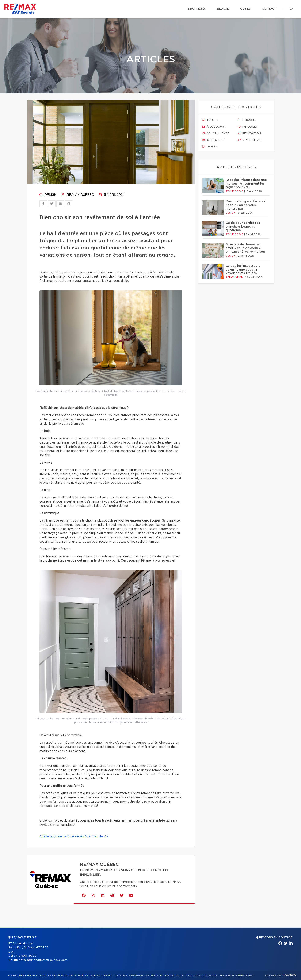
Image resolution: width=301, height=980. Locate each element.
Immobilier (248, 127)
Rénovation (249, 133)
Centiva (289, 975)
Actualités (213, 140)
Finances (247, 120)
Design (48, 195)
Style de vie (249, 140)
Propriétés (197, 9)
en (292, 9)
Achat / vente (216, 133)
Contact (269, 9)
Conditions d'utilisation (201, 976)
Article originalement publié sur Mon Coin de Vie (74, 837)
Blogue (223, 9)
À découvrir (214, 127)
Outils (245, 9)
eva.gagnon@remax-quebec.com (44, 960)
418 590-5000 (26, 956)
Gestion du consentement (237, 976)
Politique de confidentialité (164, 976)
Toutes (210, 120)
